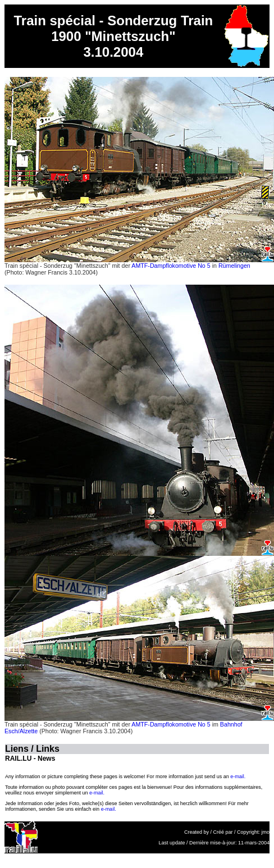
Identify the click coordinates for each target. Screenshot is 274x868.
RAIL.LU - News (30, 759)
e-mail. (238, 776)
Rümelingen (234, 266)
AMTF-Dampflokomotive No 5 (171, 266)
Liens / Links (32, 749)
